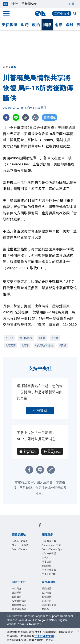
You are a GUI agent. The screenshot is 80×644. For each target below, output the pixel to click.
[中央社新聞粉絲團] (11, 518)
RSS (60, 596)
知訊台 (33, 596)
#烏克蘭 (11, 345)
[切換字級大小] (35, 117)
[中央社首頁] (40, 13)
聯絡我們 (21, 580)
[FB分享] (6, 117)
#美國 (63, 345)
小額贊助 (40, 410)
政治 (36, 25)
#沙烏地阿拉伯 (44, 345)
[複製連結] (26, 117)
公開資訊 (45, 570)
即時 (25, 25)
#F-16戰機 (26, 338)
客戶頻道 (31, 591)
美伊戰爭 (10, 25)
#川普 (42, 338)
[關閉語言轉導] (78, 616)
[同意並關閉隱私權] (78, 631)
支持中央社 (62, 13)
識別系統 (31, 570)
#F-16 (10, 338)
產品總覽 (17, 591)
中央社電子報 (38, 555)
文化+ (54, 549)
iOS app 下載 (21, 544)
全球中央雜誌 (39, 549)
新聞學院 (21, 555)
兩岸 (58, 25)
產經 (70, 25)
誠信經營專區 (45, 575)
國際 (47, 25)
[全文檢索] (75, 14)
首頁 (6, 67)
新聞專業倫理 (24, 575)
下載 (71, 4)
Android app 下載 (45, 544)
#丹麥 (55, 338)
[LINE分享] (16, 117)
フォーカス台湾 (44, 529)
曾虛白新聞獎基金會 (26, 606)
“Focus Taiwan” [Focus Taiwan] (29, 624)
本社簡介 (17, 570)
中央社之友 (47, 596)
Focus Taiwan (21, 529)
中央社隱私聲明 (44, 636)
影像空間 (45, 591)
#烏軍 (25, 345)
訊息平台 (59, 591)
